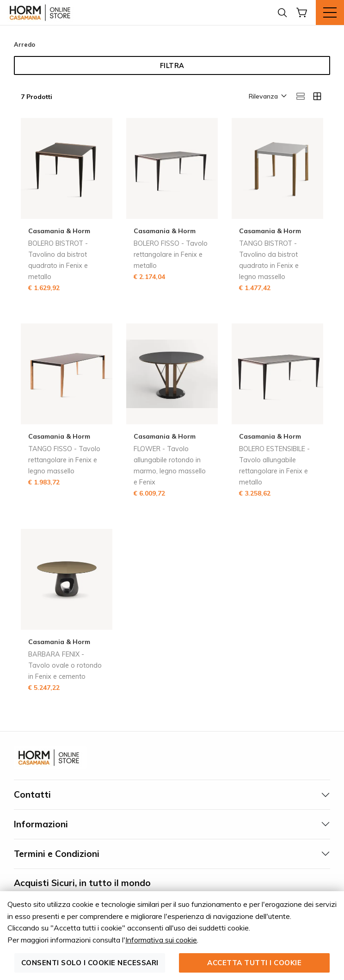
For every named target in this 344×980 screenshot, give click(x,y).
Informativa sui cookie (161, 940)
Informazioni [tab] (41, 824)
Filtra (172, 66)
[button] (267, 97)
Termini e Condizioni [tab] (57, 854)
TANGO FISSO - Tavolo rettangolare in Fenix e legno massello (64, 460)
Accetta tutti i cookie (254, 963)
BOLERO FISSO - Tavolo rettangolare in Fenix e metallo (171, 254)
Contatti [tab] (32, 794)
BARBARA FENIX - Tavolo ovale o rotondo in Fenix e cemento (65, 665)
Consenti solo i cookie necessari (90, 963)
